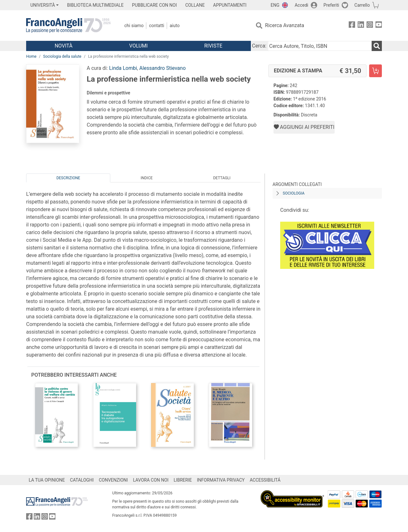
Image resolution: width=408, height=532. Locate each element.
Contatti (157, 26)
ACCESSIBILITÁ (265, 480)
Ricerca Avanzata (285, 25)
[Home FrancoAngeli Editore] (68, 26)
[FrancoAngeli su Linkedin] (361, 26)
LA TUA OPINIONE (47, 480)
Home (31, 56)
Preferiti (331, 5)
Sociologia (294, 193)
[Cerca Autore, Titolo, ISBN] (320, 46)
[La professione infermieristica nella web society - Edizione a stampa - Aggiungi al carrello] (375, 71)
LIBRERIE (183, 480)
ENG (275, 5)
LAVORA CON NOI (151, 480)
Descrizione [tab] (68, 178)
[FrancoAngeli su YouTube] (379, 26)
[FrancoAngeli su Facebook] (352, 26)
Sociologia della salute (62, 56)
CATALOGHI (82, 480)
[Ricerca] (377, 46)
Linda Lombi (123, 68)
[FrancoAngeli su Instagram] (370, 26)
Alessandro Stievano (163, 68)
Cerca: (259, 46)
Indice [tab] (147, 178)
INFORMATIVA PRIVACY (221, 480)
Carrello (362, 5)
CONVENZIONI (113, 480)
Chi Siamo (134, 26)
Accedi (301, 5)
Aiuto (175, 26)
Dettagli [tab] (222, 178)
